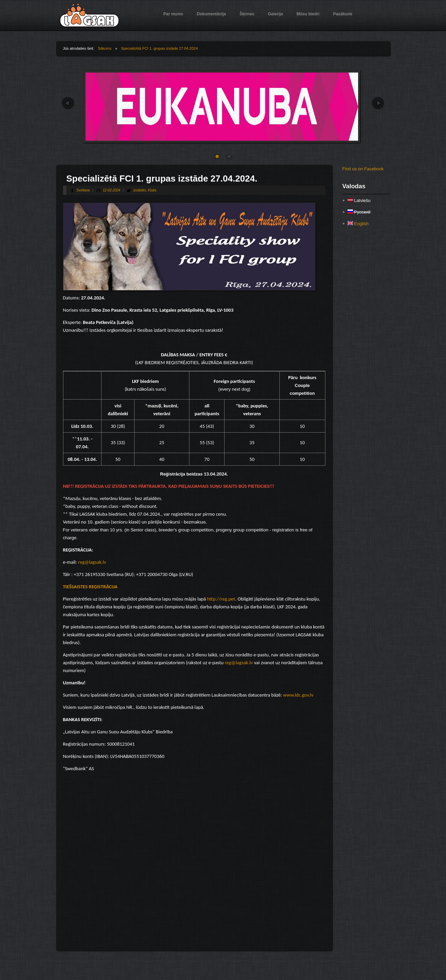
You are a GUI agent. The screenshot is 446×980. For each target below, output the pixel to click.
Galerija (275, 14)
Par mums (173, 14)
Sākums (105, 48)
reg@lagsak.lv (92, 562)
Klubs (152, 190)
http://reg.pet (221, 599)
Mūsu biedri (308, 14)
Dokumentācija (211, 14)
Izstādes (140, 190)
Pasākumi (343, 14)
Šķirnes (247, 14)
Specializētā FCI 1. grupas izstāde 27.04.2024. (160, 48)
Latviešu (359, 200)
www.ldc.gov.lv (298, 695)
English (358, 224)
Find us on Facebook (363, 169)
